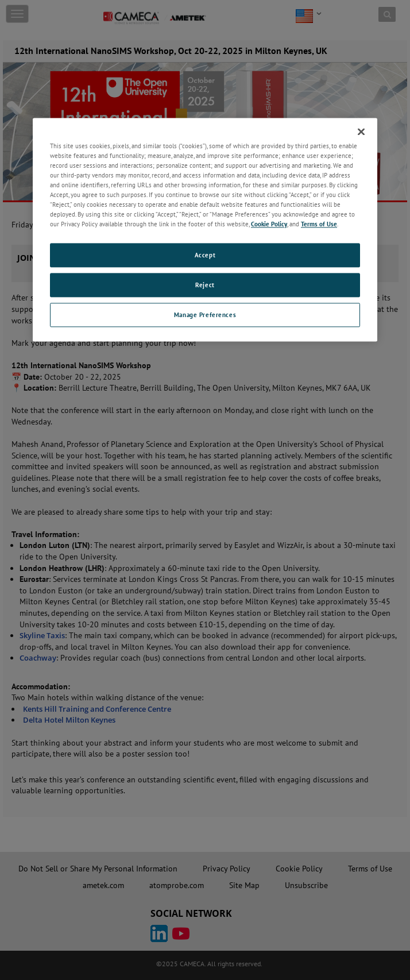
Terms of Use (319, 224)
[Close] (361, 132)
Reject (205, 285)
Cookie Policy (269, 224)
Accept (205, 255)
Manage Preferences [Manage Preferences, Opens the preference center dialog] (205, 315)
